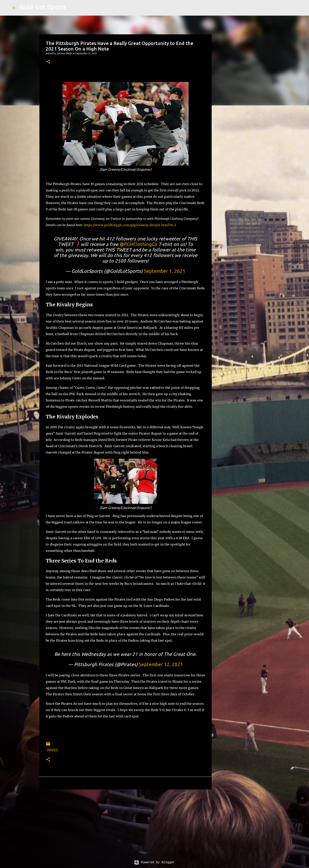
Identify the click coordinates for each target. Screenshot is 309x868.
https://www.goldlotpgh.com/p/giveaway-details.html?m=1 (130, 225)
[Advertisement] (126, 823)
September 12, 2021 (161, 664)
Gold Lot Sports (43, 8)
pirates (52, 750)
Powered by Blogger (154, 862)
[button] (48, 62)
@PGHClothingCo (138, 244)
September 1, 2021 (165, 271)
